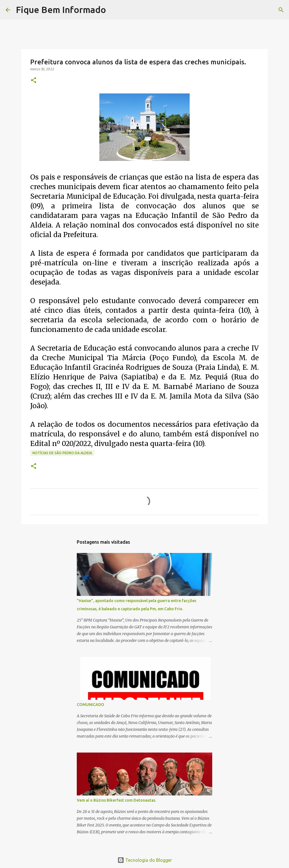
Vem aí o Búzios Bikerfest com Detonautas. (116, 800)
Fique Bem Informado (61, 10)
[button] (34, 81)
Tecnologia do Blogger (145, 860)
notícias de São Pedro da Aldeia (62, 453)
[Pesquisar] (114, 10)
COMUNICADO (90, 705)
